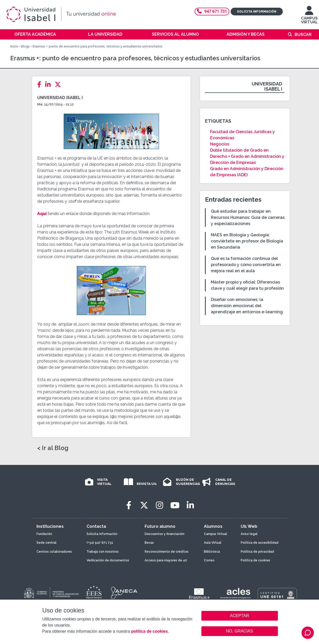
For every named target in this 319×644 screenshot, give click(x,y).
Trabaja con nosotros (103, 552)
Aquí (42, 214)
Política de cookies (255, 560)
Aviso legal (249, 534)
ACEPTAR (240, 616)
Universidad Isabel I (60, 98)
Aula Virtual (213, 543)
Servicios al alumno (175, 34)
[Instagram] (159, 505)
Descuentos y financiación (165, 534)
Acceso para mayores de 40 (166, 560)
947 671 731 (212, 11)
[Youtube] (175, 505)
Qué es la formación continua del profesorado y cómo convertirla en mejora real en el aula (246, 265)
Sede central (46, 543)
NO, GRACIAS (240, 631)
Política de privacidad (257, 552)
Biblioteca (212, 552)
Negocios (220, 144)
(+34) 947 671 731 (100, 543)
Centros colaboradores (54, 552)
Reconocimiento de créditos (167, 552)
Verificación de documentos (108, 560)
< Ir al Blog (53, 448)
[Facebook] (41, 85)
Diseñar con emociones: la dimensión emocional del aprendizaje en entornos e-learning (247, 306)
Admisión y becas (246, 34)
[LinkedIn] (49, 85)
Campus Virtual (215, 534)
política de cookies (149, 631)
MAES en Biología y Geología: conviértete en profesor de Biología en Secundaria (247, 241)
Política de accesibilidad (260, 543)
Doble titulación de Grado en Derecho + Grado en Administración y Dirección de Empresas (247, 156)
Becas (149, 543)
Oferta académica (35, 34)
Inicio (14, 46)
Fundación (44, 534)
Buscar (303, 35)
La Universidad (105, 34)
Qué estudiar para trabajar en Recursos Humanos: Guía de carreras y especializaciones (248, 217)
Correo (209, 560)
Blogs (25, 46)
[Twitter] (59, 85)
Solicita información (257, 12)
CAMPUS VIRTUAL (309, 17)
